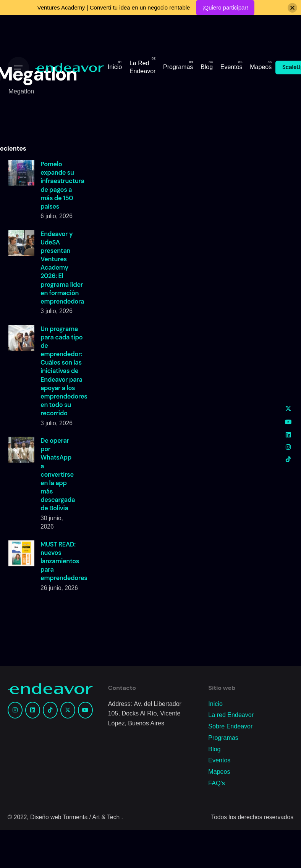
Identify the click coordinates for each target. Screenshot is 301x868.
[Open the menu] (18, 68)
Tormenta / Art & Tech (92, 817)
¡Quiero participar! (225, 7)
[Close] (292, 8)
